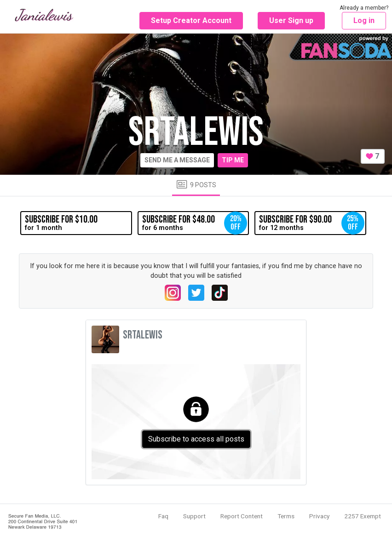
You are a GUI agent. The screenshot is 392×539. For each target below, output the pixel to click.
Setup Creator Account (191, 20)
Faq (163, 516)
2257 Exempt (363, 516)
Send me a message (177, 160)
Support (194, 516)
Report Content (242, 516)
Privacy (319, 516)
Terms (286, 516)
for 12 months (311, 223)
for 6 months (195, 223)
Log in (364, 20)
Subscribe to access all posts (196, 439)
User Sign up (291, 20)
